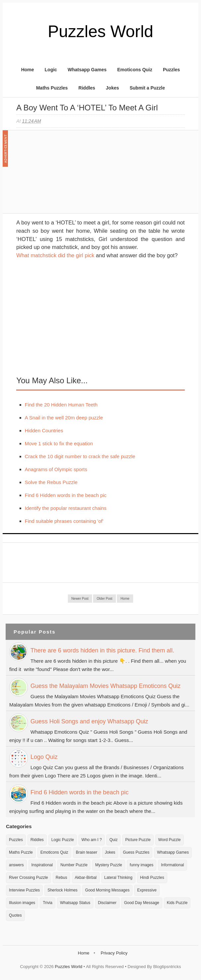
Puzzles (171, 70)
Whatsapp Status (75, 903)
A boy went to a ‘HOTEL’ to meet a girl (87, 108)
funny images (142, 865)
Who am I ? (92, 840)
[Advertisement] (66, 175)
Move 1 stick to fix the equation (59, 443)
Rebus (61, 878)
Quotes (15, 915)
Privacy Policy (114, 953)
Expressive (147, 890)
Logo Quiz (44, 757)
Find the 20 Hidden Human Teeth (61, 405)
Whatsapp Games (87, 70)
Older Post (104, 599)
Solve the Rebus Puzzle (51, 482)
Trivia (48, 903)
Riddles (87, 88)
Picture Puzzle (138, 840)
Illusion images (22, 903)
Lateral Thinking (118, 878)
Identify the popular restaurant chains (66, 508)
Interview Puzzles (24, 890)
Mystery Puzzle (108, 865)
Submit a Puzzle (147, 88)
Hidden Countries (44, 430)
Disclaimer (107, 903)
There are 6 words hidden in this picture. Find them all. (102, 650)
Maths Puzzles (52, 88)
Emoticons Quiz (135, 70)
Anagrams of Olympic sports (56, 469)
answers (16, 865)
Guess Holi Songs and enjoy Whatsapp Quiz (89, 721)
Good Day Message (142, 903)
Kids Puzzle (177, 903)
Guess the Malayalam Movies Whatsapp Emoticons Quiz (105, 686)
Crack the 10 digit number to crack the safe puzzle (80, 456)
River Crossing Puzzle (28, 878)
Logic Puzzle (63, 840)
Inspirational (42, 865)
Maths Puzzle (21, 852)
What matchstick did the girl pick (55, 255)
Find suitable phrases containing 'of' (64, 521)
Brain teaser (87, 852)
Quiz (113, 840)
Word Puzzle (170, 840)
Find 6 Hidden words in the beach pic (66, 495)
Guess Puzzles (136, 852)
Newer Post (80, 599)
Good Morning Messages (107, 890)
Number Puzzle (74, 865)
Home (28, 70)
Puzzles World (100, 31)
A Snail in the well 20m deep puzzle (64, 418)
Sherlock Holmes (62, 890)
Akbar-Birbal (86, 878)
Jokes (113, 88)
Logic (51, 70)
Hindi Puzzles (152, 878)
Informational (172, 865)
